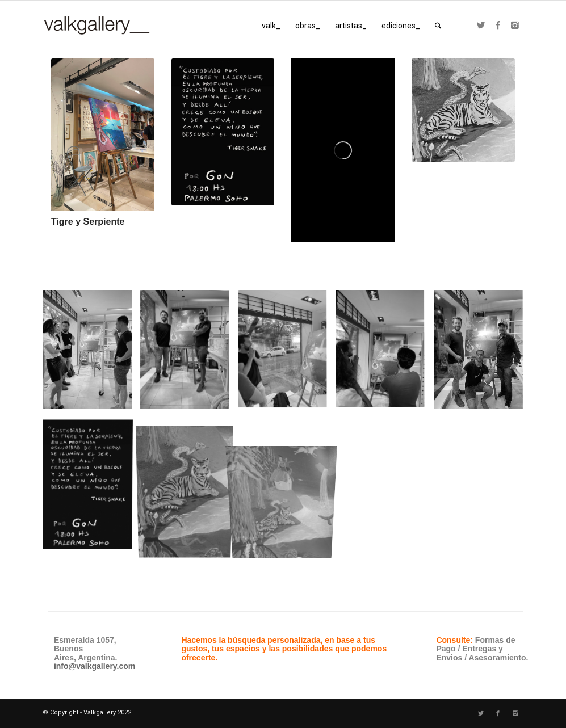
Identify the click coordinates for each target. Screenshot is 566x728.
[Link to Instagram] (515, 25)
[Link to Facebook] (498, 25)
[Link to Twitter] (481, 25)
